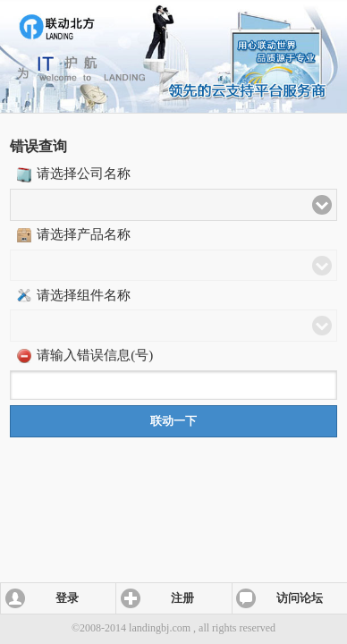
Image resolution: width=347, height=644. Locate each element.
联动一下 (173, 421)
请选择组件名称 (84, 295)
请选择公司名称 (84, 174)
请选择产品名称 (84, 234)
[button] (173, 205)
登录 (67, 598)
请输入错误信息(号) (95, 355)
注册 (182, 598)
